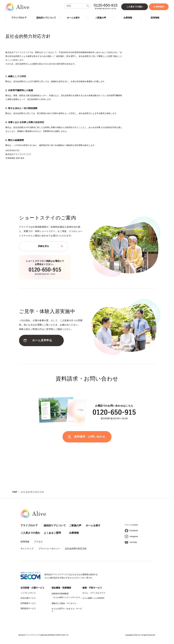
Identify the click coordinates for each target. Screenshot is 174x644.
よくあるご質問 (52, 533)
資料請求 (159, 7)
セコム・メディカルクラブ (94, 593)
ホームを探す (73, 18)
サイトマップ (27, 549)
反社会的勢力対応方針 (76, 549)
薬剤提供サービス (28, 608)
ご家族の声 (101, 18)
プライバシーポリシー (49, 549)
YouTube (133, 542)
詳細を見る (43, 246)
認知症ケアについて (46, 18)
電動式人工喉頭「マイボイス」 (65, 603)
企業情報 (128, 18)
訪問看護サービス (28, 603)
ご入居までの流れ (135, 7)
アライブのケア (19, 18)
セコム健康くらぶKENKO (93, 598)
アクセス (38, 542)
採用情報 (155, 18)
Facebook (134, 531)
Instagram (134, 536)
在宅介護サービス (28, 598)
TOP (15, 492)
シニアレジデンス (28, 593)
